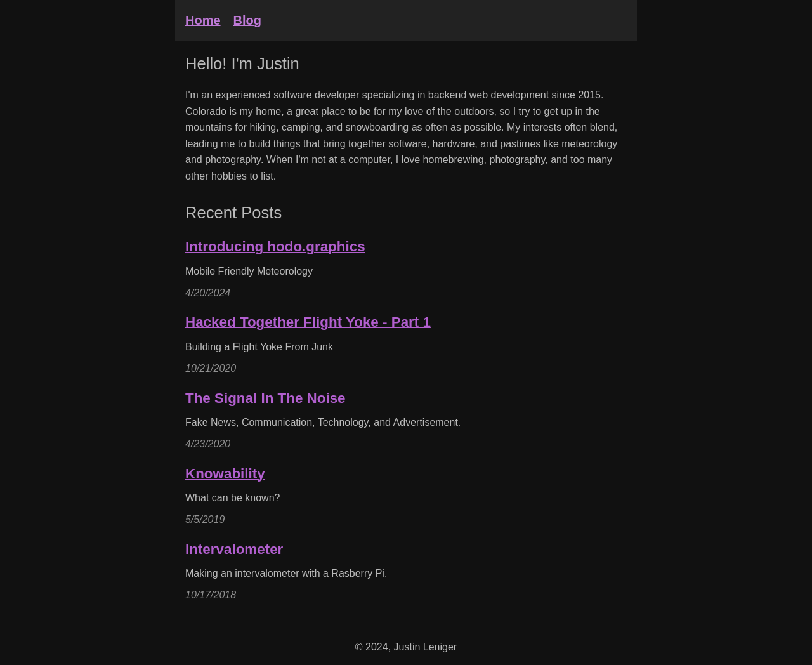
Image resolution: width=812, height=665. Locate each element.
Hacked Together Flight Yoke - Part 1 (308, 322)
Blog (247, 20)
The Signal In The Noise (265, 398)
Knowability (225, 474)
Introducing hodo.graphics (275, 247)
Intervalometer (234, 549)
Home (203, 20)
